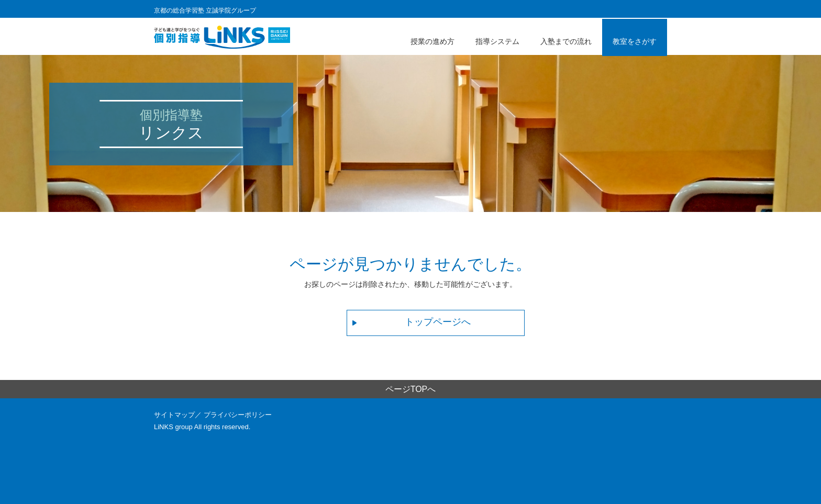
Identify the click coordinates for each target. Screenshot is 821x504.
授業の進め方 (432, 41)
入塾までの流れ (566, 41)
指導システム (497, 41)
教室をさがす (635, 41)
